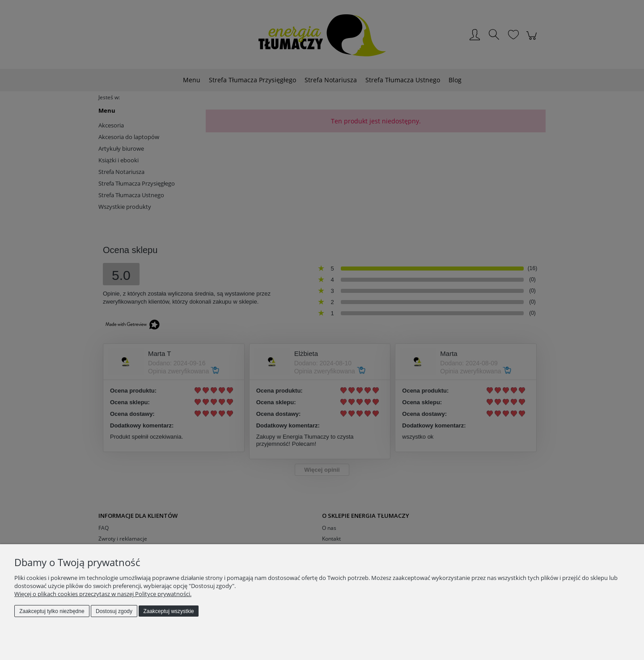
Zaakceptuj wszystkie (168, 611)
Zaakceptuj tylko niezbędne (52, 611)
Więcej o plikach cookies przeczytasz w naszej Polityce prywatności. (103, 594)
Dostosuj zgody (114, 611)
